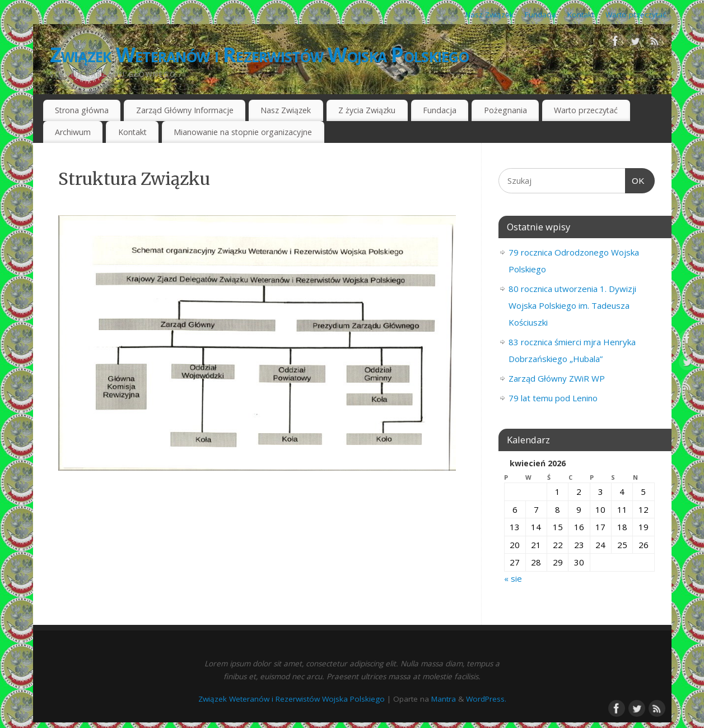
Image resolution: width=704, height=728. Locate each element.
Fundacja (540, 15)
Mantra (444, 699)
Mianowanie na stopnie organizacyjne (243, 132)
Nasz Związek (489, 15)
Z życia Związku (367, 110)
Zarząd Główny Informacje (185, 110)
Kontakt (581, 15)
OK (635, 181)
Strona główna (82, 110)
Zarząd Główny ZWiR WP (557, 378)
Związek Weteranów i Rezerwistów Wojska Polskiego (259, 55)
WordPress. (486, 699)
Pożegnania (505, 110)
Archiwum (73, 132)
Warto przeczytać (636, 15)
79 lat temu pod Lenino (553, 398)
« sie (513, 578)
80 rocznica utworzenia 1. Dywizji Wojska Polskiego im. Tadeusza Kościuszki (572, 305)
